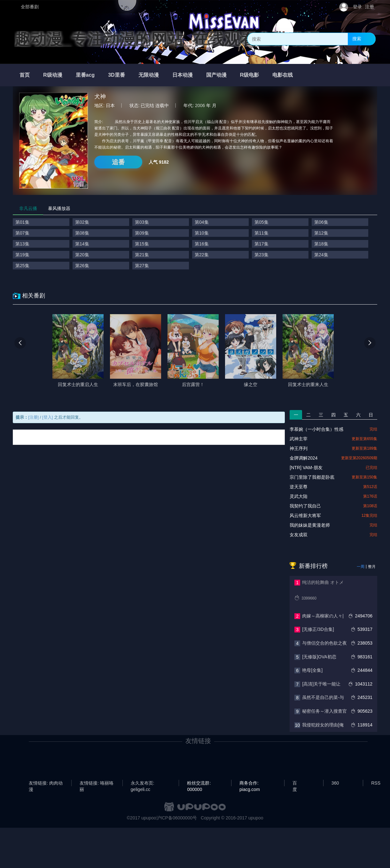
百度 (295, 783)
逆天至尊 (299, 487)
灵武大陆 (299, 496)
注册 (370, 7)
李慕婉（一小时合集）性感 (316, 429)
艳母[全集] (312, 670)
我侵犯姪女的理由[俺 (323, 725)
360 (335, 783)
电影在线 (283, 75)
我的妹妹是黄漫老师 (310, 525)
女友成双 (299, 535)
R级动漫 (53, 75)
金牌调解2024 (304, 458)
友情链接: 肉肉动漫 (46, 783)
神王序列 (299, 448)
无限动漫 (149, 75)
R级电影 (250, 75)
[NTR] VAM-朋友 (306, 468)
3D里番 (116, 75)
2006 (200, 105)
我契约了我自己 (305, 506)
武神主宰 (299, 439)
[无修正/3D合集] (318, 629)
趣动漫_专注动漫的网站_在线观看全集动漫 (167, 39)
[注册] (33, 417)
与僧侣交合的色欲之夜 (324, 643)
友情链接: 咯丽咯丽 (97, 783)
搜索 (357, 39)
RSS (376, 783)
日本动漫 (183, 75)
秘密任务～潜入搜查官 (324, 711)
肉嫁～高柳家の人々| (323, 616)
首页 (25, 75)
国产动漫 (216, 75)
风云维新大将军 (305, 515)
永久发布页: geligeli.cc (143, 783)
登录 (357, 7)
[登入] (47, 417)
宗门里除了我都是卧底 (312, 477)
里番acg (85, 75)
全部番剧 (30, 7)
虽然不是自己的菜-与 (323, 697)
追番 (118, 162)
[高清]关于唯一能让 (321, 684)
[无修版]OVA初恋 (319, 657)
